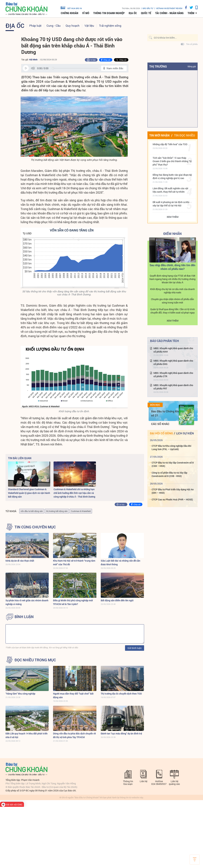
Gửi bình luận (135, 648)
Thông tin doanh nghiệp (109, 13)
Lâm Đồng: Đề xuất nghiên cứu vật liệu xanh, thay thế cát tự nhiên (170, 190)
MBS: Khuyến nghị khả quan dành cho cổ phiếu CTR (173, 375)
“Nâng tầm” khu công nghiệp (20, 694)
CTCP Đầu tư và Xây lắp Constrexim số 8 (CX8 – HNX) (173, 464)
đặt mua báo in (71, 8)
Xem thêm (173, 217)
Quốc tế (146, 13)
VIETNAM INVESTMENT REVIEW (169, 8)
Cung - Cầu (54, 26)
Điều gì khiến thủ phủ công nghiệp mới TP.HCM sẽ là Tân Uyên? (73, 602)
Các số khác (160, 424)
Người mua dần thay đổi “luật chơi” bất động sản (73, 695)
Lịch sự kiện (185, 433)
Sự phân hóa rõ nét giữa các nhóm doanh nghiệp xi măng (27, 602)
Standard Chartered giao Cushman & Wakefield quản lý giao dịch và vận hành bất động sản (29, 493)
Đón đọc (155, 405)
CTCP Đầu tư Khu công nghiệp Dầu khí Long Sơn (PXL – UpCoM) (171, 447)
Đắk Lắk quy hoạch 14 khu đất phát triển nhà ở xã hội (27, 735)
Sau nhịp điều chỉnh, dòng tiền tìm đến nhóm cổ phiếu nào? (172, 267)
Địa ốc (133, 13)
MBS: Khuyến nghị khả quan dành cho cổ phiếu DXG (173, 362)
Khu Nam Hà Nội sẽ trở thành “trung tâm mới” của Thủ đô (74, 562)
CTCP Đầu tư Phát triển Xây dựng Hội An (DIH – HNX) (173, 491)
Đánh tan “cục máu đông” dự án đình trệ (121, 733)
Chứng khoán (69, 13)
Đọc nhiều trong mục (35, 660)
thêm (191, 13)
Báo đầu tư (148, 8)
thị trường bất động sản (57, 511)
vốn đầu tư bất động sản (32, 511)
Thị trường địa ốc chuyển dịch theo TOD (121, 694)
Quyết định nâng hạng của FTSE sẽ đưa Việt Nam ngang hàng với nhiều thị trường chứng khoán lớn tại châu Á (172, 279)
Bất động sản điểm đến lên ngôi (117, 600)
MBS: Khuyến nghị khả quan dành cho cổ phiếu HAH (173, 350)
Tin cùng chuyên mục (35, 527)
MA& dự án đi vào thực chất (20, 561)
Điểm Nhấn (172, 234)
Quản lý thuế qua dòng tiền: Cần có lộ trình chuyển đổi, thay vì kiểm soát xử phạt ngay (173, 311)
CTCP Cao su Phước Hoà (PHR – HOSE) (172, 499)
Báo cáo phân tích (165, 341)
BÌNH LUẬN (24, 617)
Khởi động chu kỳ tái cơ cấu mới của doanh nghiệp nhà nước (172, 291)
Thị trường (158, 66)
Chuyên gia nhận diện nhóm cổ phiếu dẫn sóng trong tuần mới (172, 301)
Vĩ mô (86, 13)
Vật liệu (89, 26)
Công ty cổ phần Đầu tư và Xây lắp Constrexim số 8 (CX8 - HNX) (169, 474)
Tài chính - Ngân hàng (169, 13)
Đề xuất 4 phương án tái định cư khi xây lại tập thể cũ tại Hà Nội (171, 204)
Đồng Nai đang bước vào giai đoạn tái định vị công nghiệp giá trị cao (172, 176)
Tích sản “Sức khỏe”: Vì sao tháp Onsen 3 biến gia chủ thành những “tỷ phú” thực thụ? (172, 161)
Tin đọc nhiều (185, 135)
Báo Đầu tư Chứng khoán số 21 (167, 413)
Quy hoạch (73, 26)
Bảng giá (192, 66)
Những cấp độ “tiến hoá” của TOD (170, 144)
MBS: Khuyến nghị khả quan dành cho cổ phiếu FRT (173, 387)
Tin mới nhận (159, 135)
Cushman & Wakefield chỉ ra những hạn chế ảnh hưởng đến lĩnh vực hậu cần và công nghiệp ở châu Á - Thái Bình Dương (74, 493)
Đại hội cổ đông (161, 433)
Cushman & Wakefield (81, 511)
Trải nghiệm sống (110, 26)
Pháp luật (35, 26)
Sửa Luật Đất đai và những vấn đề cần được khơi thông (120, 562)
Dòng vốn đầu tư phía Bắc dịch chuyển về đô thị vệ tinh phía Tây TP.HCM (74, 735)
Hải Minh (33, 60)
